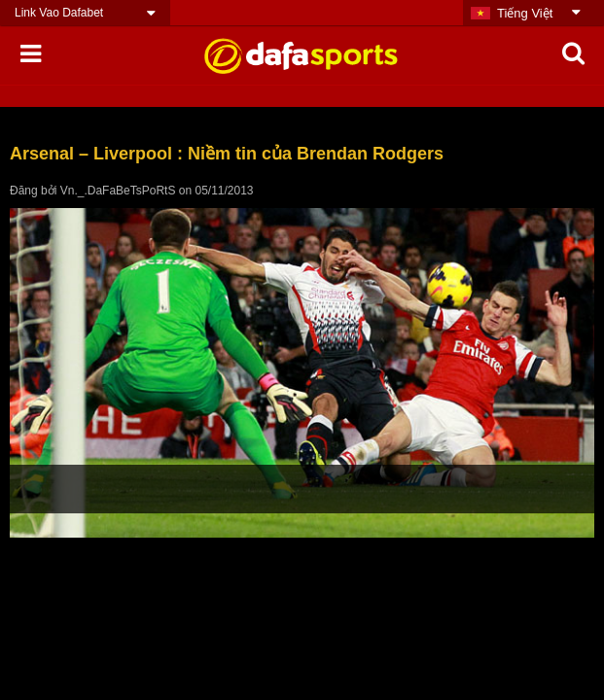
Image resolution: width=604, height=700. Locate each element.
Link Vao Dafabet (59, 13)
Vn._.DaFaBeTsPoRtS (118, 191)
